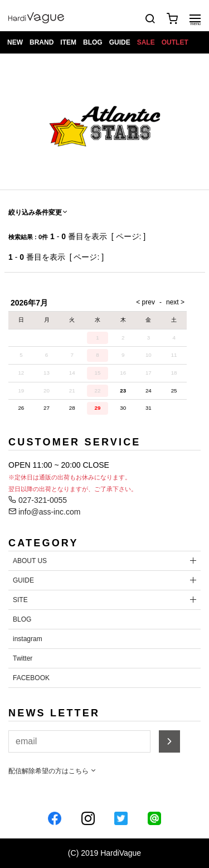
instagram (28, 639)
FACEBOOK (31, 678)
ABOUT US (30, 561)
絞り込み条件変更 (38, 212)
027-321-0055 (38, 500)
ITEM (68, 42)
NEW (15, 42)
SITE (20, 600)
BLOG (93, 42)
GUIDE (120, 42)
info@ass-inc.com (44, 512)
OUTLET (175, 42)
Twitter (23, 658)
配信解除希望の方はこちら (53, 771)
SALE (146, 42)
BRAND (42, 42)
